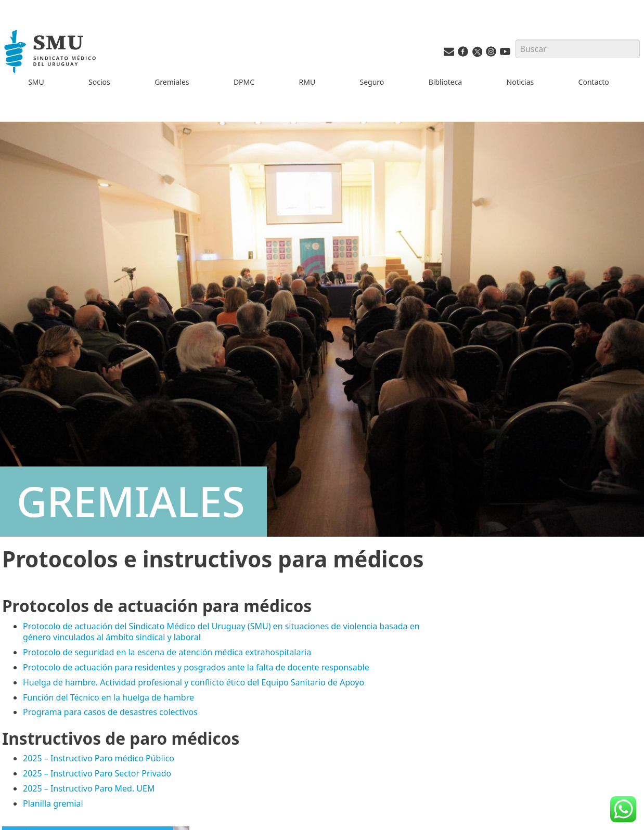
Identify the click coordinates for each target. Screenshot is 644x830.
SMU (36, 82)
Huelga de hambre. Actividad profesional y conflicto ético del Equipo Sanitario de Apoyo (194, 682)
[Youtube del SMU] (505, 54)
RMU (307, 82)
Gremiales (172, 82)
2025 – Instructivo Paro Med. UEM (89, 788)
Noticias (520, 82)
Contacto (594, 82)
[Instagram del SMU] (491, 54)
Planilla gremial (53, 803)
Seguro (372, 82)
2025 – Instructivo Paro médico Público (99, 758)
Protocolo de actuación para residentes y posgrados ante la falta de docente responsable (196, 667)
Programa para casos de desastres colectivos (110, 712)
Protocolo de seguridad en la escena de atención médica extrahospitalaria (167, 652)
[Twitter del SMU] (477, 54)
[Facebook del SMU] (463, 54)
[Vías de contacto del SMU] (449, 54)
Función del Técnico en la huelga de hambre (108, 697)
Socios (99, 82)
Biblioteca (446, 82)
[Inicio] (51, 53)
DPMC (244, 82)
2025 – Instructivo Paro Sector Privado (97, 773)
